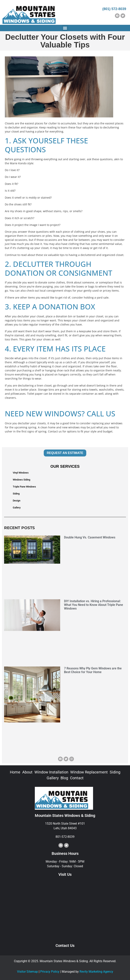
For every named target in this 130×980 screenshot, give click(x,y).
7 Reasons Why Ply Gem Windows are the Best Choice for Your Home (93, 670)
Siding (16, 494)
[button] (65, 28)
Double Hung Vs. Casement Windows (90, 537)
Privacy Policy (50, 972)
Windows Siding (21, 480)
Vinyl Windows (21, 473)
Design (17, 501)
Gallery (17, 508)
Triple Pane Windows (24, 487)
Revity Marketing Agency (96, 972)
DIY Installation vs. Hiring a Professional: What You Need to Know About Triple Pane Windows (94, 605)
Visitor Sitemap (27, 972)
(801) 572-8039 (114, 9)
